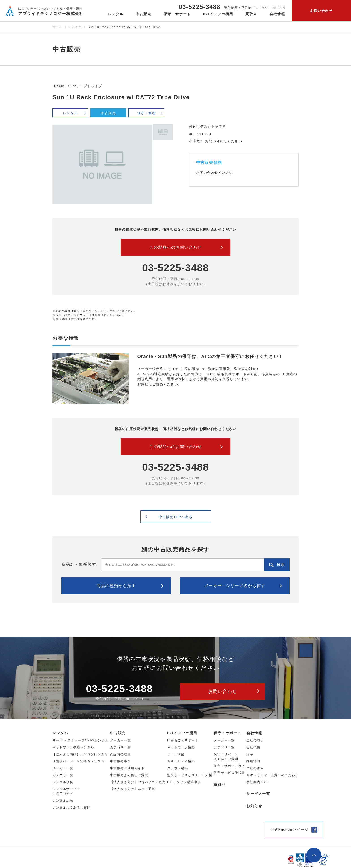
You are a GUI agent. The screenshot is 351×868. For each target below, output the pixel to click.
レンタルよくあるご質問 (72, 808)
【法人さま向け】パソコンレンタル (80, 754)
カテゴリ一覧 (224, 747)
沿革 (250, 754)
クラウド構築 (178, 768)
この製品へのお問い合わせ (175, 247)
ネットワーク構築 (181, 747)
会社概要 (253, 747)
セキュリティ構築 (181, 761)
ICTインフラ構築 (182, 733)
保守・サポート (228, 733)
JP (274, 8)
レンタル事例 (63, 782)
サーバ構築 (176, 754)
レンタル (70, 113)
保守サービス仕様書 (229, 773)
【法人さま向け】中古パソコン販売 (138, 782)
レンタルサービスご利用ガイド (66, 791)
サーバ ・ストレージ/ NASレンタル (80, 740)
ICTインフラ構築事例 (184, 782)
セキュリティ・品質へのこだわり (273, 775)
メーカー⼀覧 (63, 768)
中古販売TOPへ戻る (176, 517)
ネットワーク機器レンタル (73, 747)
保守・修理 (147, 113)
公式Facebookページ (290, 830)
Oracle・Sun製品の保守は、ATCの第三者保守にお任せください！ (210, 356)
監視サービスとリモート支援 (190, 775)
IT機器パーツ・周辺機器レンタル (78, 761)
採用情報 (253, 761)
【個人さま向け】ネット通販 (133, 789)
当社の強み (255, 768)
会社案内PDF (257, 782)
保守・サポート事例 (229, 766)
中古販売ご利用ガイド (127, 768)
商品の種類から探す (116, 586)
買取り (251, 14)
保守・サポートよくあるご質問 (226, 757)
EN (283, 8)
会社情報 (254, 733)
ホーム (57, 27)
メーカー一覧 (224, 740)
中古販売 (75, 27)
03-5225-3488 (199, 7)
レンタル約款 (63, 801)
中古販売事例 (121, 761)
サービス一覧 (258, 794)
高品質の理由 (121, 754)
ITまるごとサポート (183, 740)
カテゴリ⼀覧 (63, 775)
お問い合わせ (321, 11)
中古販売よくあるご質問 (129, 775)
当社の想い (255, 740)
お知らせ (254, 806)
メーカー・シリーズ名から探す (235, 586)
